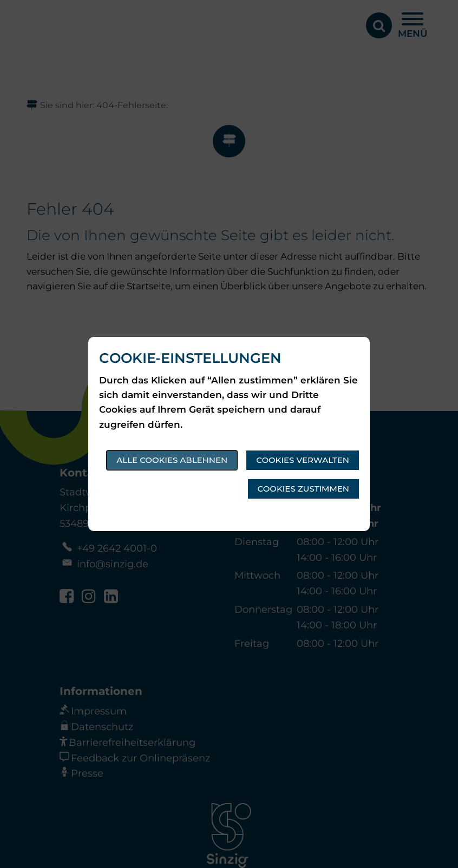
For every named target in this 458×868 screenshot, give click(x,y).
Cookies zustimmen (303, 489)
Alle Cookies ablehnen (172, 460)
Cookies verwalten (303, 460)
